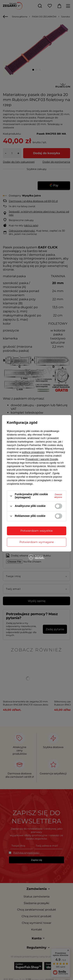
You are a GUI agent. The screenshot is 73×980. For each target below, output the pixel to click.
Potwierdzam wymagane (37, 542)
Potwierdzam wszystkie (36, 531)
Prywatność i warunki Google (42, 459)
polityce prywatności (33, 452)
